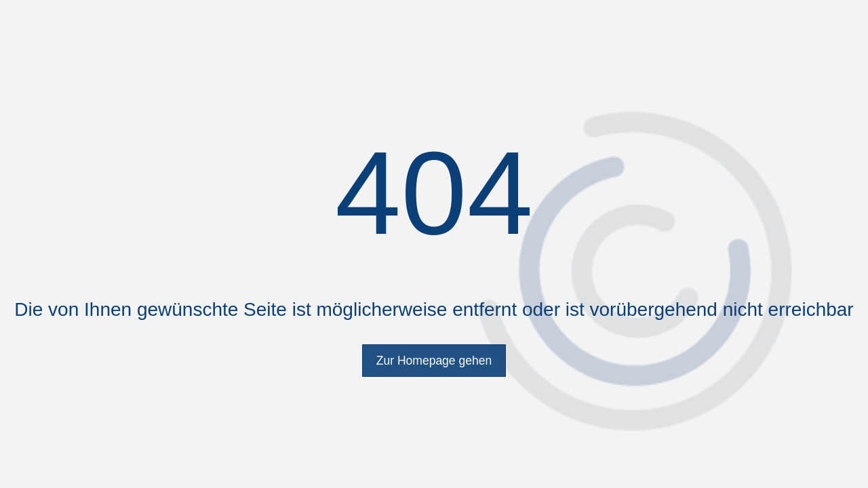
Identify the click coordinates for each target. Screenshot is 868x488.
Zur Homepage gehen (434, 361)
